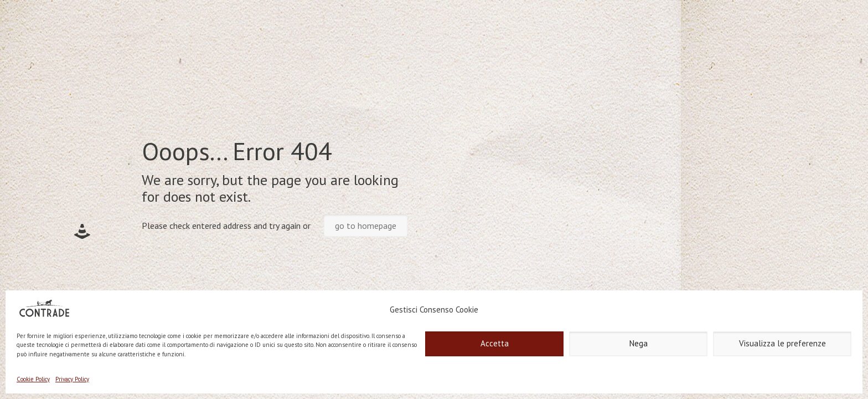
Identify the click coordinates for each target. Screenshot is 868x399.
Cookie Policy (33, 379)
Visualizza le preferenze (782, 343)
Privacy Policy (72, 379)
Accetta (495, 343)
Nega (639, 343)
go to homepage (366, 226)
